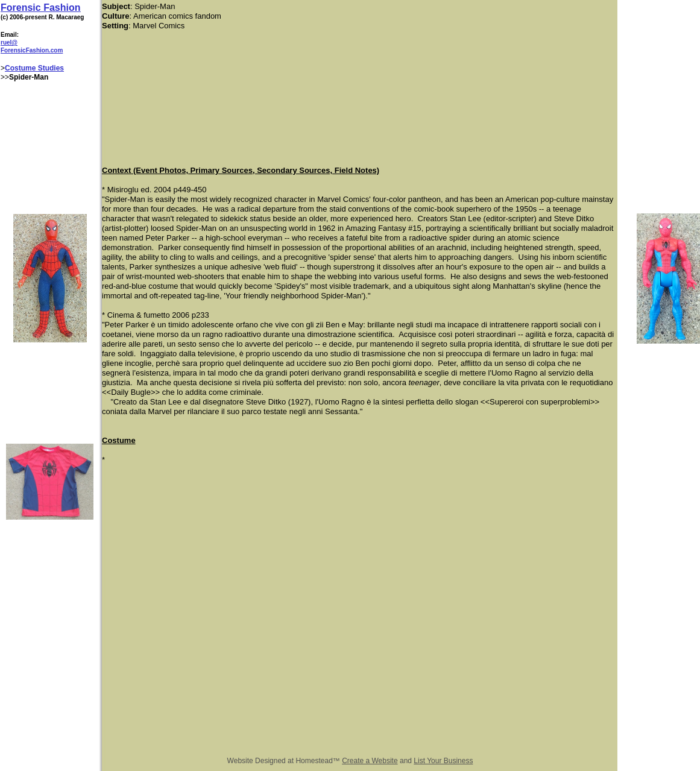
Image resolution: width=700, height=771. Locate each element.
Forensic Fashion (40, 8)
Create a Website (370, 761)
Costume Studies (34, 68)
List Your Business (443, 761)
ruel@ (9, 42)
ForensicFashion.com (32, 50)
